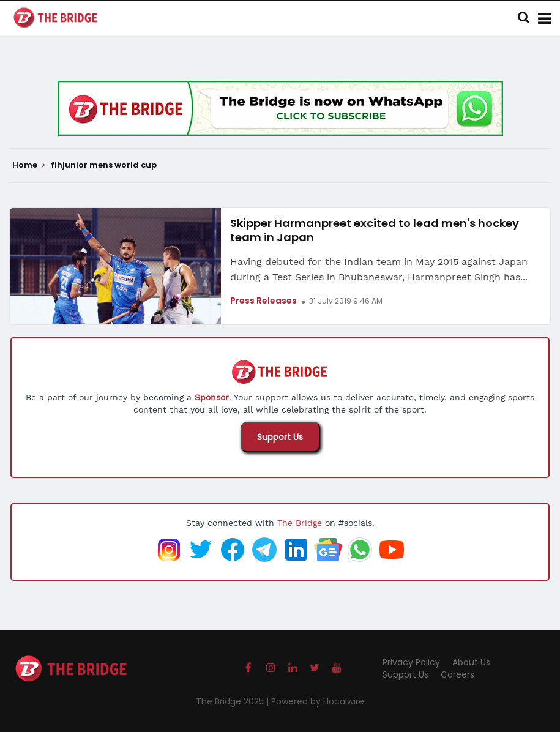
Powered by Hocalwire (318, 701)
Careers (457, 674)
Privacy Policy (411, 662)
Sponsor (212, 397)
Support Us (280, 437)
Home (29, 165)
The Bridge (300, 523)
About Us (471, 662)
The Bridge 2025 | (233, 701)
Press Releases (263, 301)
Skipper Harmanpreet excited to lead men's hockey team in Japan (375, 230)
